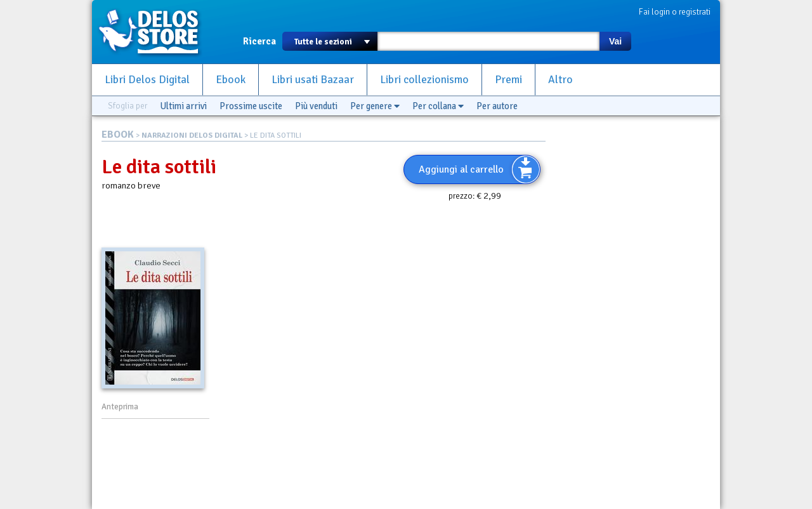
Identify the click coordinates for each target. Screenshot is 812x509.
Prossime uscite (251, 106)
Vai (615, 41)
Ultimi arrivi (183, 106)
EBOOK (118, 135)
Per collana (438, 106)
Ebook (231, 80)
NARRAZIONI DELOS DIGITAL (192, 136)
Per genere (375, 106)
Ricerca (259, 41)
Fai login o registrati (675, 12)
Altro (560, 80)
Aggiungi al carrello (461, 169)
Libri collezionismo (424, 80)
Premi (508, 80)
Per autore (497, 106)
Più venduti (316, 106)
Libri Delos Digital (147, 80)
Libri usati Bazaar (313, 80)
